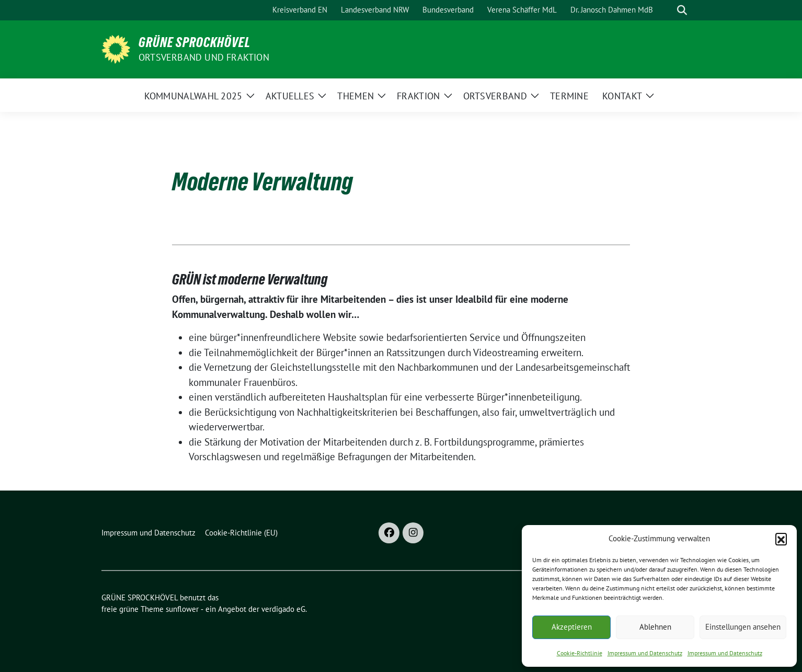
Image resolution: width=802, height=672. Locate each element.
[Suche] (667, 10)
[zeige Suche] (682, 10)
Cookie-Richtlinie (580, 653)
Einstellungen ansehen (743, 627)
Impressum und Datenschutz (645, 653)
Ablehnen (655, 627)
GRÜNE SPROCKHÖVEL (194, 42)
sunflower (182, 609)
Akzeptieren (572, 627)
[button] (781, 539)
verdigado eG (283, 609)
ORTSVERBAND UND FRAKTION (204, 57)
